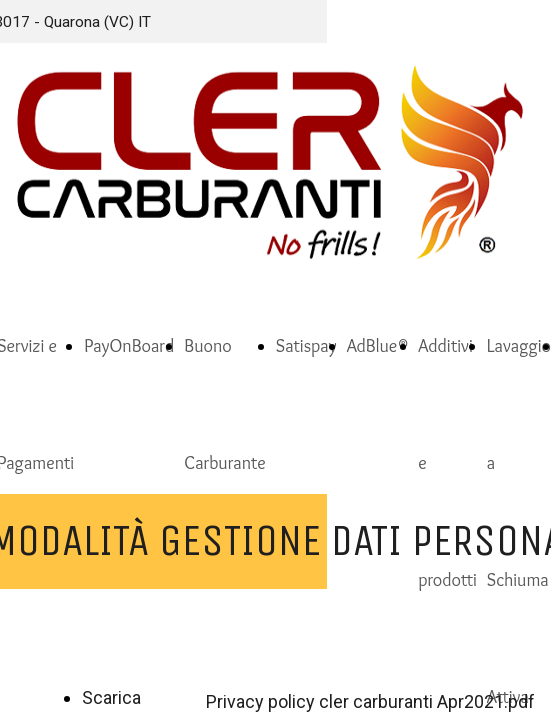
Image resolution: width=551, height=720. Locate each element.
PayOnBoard (129, 346)
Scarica (111, 697)
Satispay (306, 346)
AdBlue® (378, 346)
